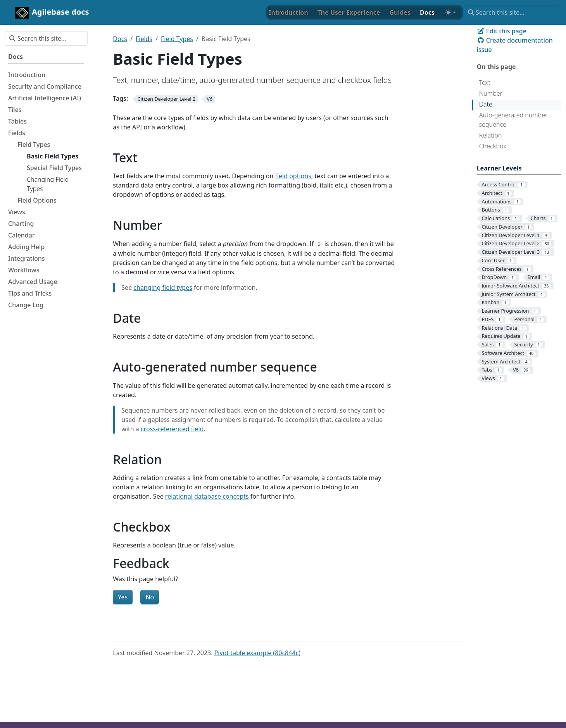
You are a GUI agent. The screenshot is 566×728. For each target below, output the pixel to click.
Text (485, 83)
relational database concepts (207, 496)
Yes (123, 597)
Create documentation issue (515, 45)
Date (486, 104)
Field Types (177, 39)
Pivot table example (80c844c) (257, 653)
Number (491, 93)
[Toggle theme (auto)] (450, 12)
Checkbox (493, 146)
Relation (491, 135)
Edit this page (502, 31)
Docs (120, 39)
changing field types (163, 287)
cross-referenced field (172, 429)
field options (293, 176)
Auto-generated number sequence (513, 120)
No (150, 597)
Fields (144, 39)
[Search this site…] (512, 12)
